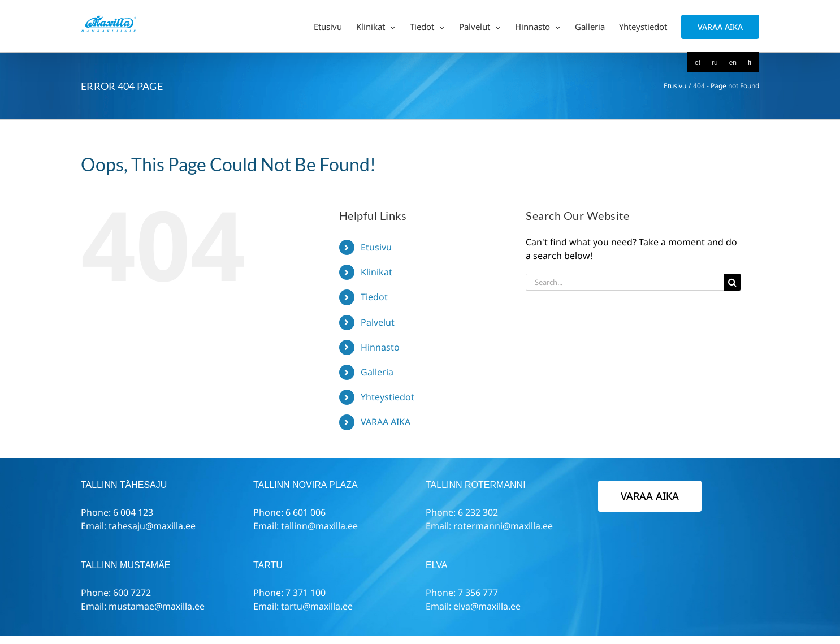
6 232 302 (478, 512)
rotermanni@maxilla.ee (503, 526)
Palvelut (378, 322)
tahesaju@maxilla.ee (152, 526)
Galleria (377, 372)
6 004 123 (133, 512)
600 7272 (132, 593)
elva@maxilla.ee (487, 606)
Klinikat (376, 272)
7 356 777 (478, 593)
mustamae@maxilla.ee (157, 606)
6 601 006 (306, 512)
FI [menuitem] (750, 63)
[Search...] (625, 282)
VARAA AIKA (386, 422)
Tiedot (374, 297)
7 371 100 (306, 593)
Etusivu (376, 247)
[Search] (732, 282)
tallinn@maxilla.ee (319, 526)
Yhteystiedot (387, 397)
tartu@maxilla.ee (317, 606)
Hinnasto (380, 347)
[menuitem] (698, 63)
